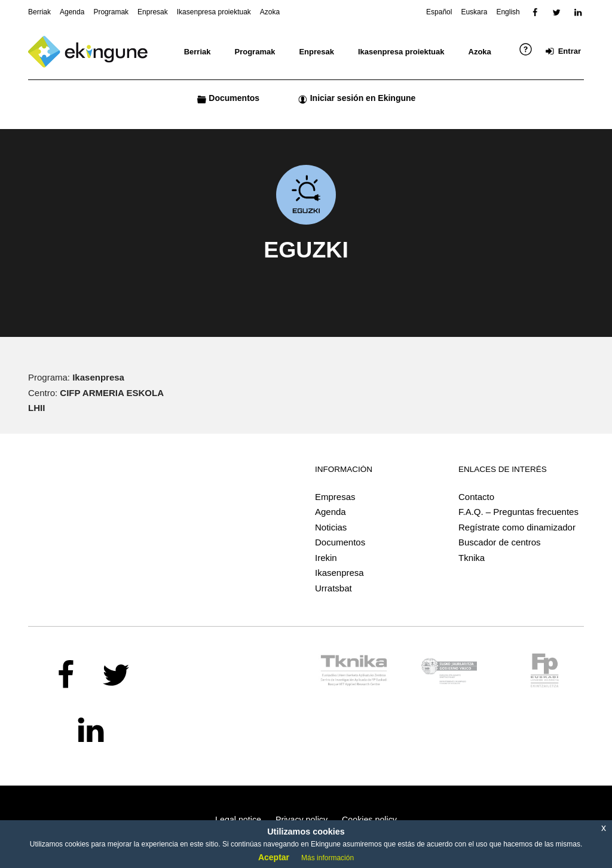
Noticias (331, 527)
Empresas (335, 497)
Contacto (476, 497)
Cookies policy (369, 820)
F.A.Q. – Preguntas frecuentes (518, 512)
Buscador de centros (500, 542)
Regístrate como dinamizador (517, 527)
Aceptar (274, 857)
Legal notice (238, 820)
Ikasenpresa (339, 573)
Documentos (340, 542)
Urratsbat (333, 588)
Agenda (331, 512)
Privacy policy (302, 820)
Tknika (472, 558)
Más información (328, 858)
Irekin (326, 558)
